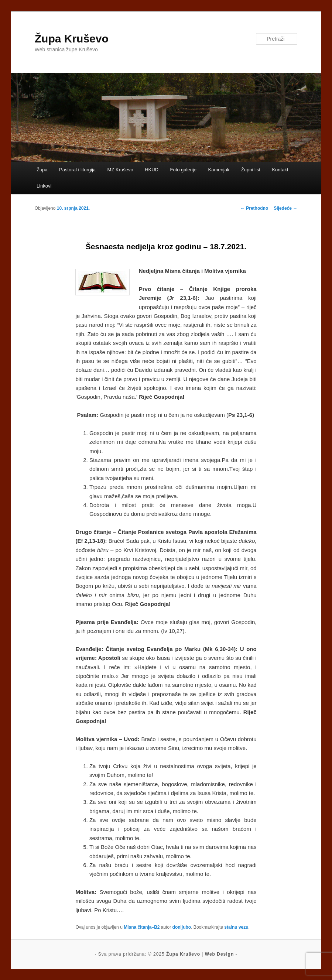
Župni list (251, 170)
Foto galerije (184, 170)
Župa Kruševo (72, 39)
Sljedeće (285, 208)
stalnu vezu (236, 927)
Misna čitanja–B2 (142, 927)
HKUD (152, 170)
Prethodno (254, 208)
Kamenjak (219, 170)
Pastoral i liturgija (77, 170)
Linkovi (44, 186)
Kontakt (280, 170)
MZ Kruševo (120, 170)
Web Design (219, 954)
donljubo (182, 927)
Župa (42, 170)
